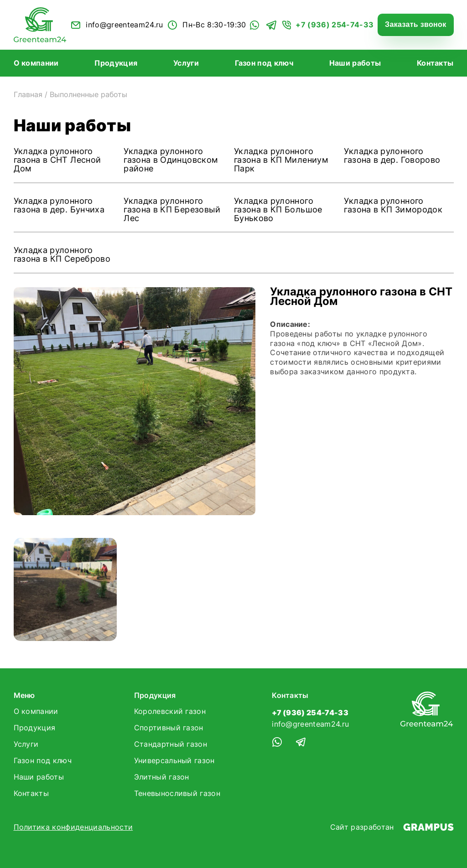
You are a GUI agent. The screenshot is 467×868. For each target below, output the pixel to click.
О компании (36, 63)
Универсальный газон (174, 760)
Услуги (186, 63)
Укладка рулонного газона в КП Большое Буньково (278, 210)
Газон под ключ (264, 63)
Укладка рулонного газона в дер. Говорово (392, 156)
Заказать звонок (415, 24)
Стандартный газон (171, 744)
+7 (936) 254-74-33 (310, 713)
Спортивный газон (169, 728)
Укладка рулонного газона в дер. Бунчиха (59, 206)
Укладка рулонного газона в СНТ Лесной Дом (57, 160)
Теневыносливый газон (177, 793)
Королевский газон (170, 711)
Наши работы (355, 63)
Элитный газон (162, 777)
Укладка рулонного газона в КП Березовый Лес (172, 210)
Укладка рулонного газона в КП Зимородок (393, 206)
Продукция (116, 63)
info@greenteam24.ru (310, 724)
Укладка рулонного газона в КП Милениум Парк (281, 160)
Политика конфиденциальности (73, 827)
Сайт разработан (392, 827)
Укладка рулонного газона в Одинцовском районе (171, 160)
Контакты (435, 63)
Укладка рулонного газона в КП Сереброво (62, 255)
